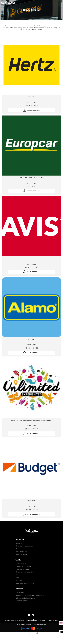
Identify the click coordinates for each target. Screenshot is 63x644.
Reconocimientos (22, 549)
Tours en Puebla (21, 564)
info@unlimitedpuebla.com (25, 598)
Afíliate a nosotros (22, 554)
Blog (17, 578)
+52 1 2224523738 (21, 601)
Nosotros (19, 543)
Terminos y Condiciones (26, 620)
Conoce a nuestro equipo (24, 546)
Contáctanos (20, 593)
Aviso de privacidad (40, 620)
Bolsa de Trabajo (22, 552)
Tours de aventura (22, 569)
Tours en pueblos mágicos (25, 572)
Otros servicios (21, 575)
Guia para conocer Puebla (25, 583)
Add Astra (34, 633)
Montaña (19, 581)
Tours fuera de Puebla (24, 567)
